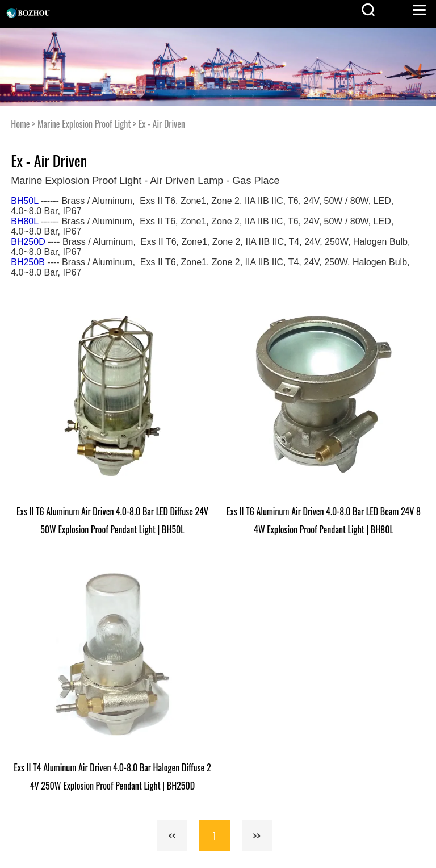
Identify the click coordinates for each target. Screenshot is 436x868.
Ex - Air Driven (162, 124)
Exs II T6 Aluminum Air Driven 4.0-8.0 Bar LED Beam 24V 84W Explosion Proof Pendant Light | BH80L (324, 520)
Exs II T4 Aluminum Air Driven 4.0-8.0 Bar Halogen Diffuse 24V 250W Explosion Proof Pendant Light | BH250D (112, 777)
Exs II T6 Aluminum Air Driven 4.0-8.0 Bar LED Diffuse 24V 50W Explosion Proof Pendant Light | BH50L (112, 520)
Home (20, 124)
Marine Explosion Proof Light (84, 124)
